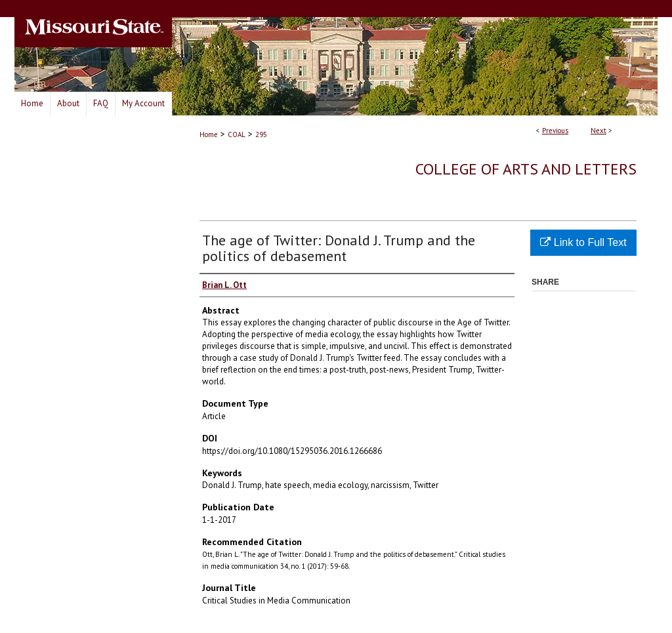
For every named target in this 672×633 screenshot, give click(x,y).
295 (261, 134)
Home (209, 134)
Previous (555, 131)
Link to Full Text (583, 242)
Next (598, 131)
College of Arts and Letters (526, 169)
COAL (237, 134)
